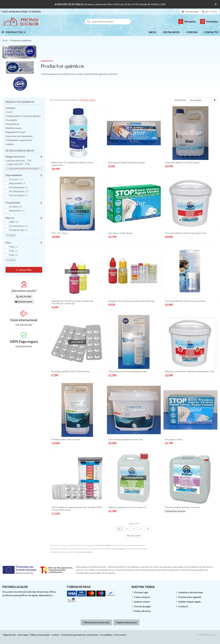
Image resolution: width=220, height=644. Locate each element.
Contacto (183, 606)
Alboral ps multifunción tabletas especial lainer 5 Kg (189, 371)
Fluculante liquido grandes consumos (182, 507)
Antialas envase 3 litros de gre (66, 439)
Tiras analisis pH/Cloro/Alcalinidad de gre (128, 371)
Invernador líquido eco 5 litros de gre (182, 162)
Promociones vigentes (190, 597)
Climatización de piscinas (96, 622)
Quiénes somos (142, 602)
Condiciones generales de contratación (80, 635)
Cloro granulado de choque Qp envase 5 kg (185, 233)
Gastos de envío (142, 611)
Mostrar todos (88, 100)
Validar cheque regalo (189, 602)
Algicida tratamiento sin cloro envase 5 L (127, 507)
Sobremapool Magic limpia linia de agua (126, 162)
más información (24, 325)
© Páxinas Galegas (207, 635)
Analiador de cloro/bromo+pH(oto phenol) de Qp (131, 301)
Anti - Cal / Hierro (60, 233)
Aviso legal (23, 635)
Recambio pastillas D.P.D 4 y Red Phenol (70, 371)
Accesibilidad (106, 635)
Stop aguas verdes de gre (120, 233)
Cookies (55, 635)
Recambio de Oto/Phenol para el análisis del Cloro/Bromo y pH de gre (72, 302)
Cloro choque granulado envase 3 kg (125, 439)
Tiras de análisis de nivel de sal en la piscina (185, 301)
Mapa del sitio (10, 635)
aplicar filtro (26, 270)
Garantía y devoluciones (191, 592)
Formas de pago (142, 606)
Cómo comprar (142, 597)
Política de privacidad (40, 635)
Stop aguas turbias (174, 439)
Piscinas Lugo (141, 592)
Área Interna (120, 635)
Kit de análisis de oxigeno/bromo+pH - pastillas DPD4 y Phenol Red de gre (77, 508)
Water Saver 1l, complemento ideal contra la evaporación (72, 164)
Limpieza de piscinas (126, 622)
